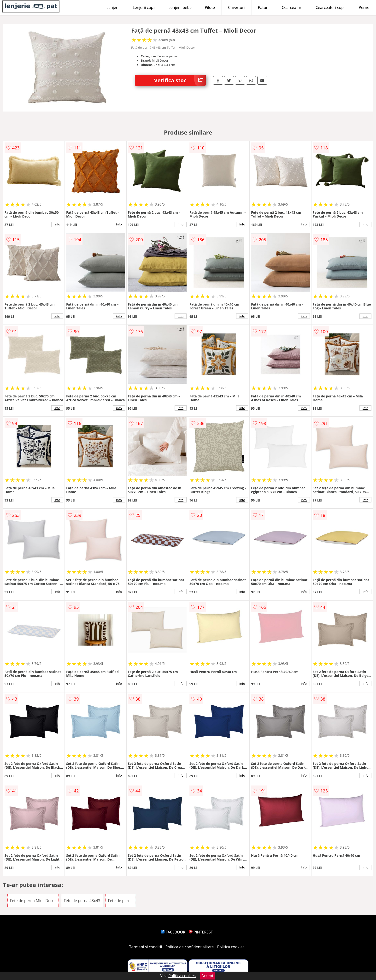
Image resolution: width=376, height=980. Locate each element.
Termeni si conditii (146, 947)
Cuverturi (236, 7)
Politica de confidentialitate (190, 947)
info (57, 224)
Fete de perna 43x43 (82, 901)
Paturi (263, 7)
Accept (207, 976)
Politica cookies (231, 947)
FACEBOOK (173, 932)
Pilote (210, 7)
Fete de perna (120, 901)
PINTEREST (201, 932)
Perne (364, 7)
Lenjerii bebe (180, 7)
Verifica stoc (180, 80)
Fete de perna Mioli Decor (33, 901)
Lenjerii (113, 7)
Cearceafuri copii (331, 7)
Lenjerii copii (144, 7)
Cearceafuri (292, 7)
